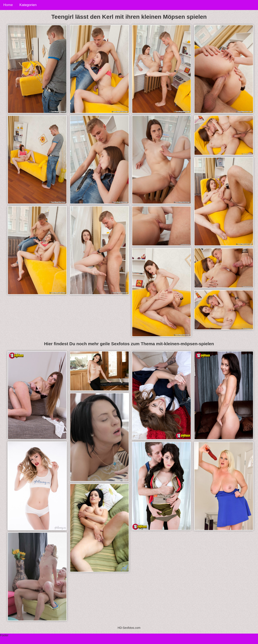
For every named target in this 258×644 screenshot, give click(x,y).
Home (8, 5)
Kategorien (28, 5)
